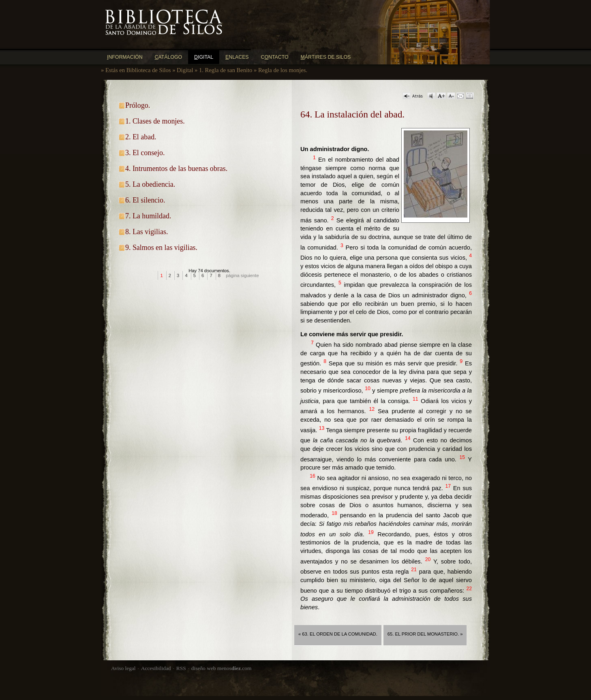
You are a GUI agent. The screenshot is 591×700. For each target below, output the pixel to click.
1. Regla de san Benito (226, 70)
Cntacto (275, 57)
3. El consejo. (145, 153)
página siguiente (242, 275)
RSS (181, 668)
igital (204, 57)
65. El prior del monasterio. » (425, 634)
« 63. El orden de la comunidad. (338, 634)
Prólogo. (138, 105)
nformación (125, 57)
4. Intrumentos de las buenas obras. (176, 169)
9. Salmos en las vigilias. (161, 248)
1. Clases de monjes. (155, 121)
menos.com (234, 668)
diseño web (204, 668)
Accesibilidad (156, 668)
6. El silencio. (145, 200)
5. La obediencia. (150, 184)
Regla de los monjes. (283, 70)
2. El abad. (141, 137)
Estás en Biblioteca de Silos (138, 70)
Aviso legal (123, 668)
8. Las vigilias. (147, 232)
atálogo (169, 57)
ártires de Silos (326, 57)
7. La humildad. (148, 216)
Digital (185, 70)
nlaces (237, 57)
